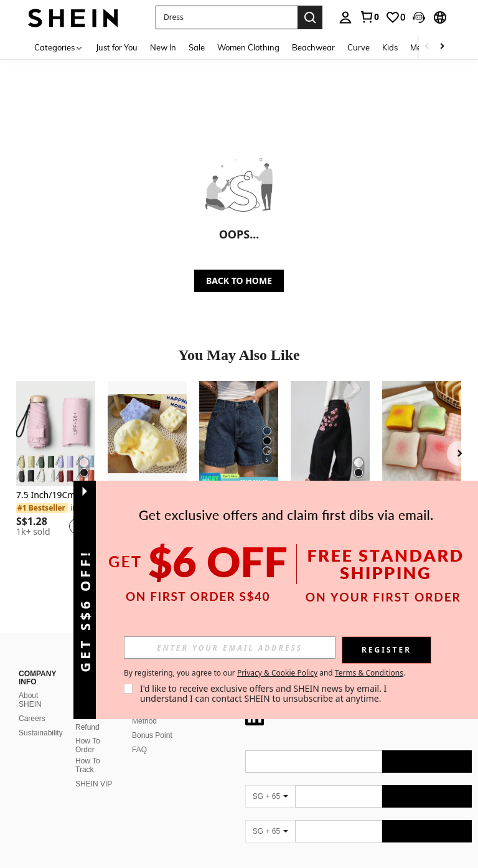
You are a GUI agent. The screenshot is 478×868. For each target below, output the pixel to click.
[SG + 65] (270, 796)
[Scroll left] (427, 47)
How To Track (88, 765)
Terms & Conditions (369, 673)
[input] (230, 648)
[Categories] (59, 47)
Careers (32, 719)
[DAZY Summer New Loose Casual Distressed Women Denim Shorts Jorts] (239, 434)
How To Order (88, 745)
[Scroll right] (442, 47)
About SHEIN (30, 700)
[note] (239, 479)
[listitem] (56, 464)
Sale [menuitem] (197, 47)
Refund (87, 727)
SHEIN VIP (94, 784)
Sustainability (41, 733)
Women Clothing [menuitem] (248, 47)
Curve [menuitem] (358, 47)
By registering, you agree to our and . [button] (265, 673)
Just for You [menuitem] (117, 47)
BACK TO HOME (239, 281)
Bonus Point (152, 735)
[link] (369, 17)
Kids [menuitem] (390, 47)
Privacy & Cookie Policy (277, 673)
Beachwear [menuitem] (313, 47)
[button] (227, 17)
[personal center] (345, 17)
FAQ (139, 750)
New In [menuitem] (163, 47)
